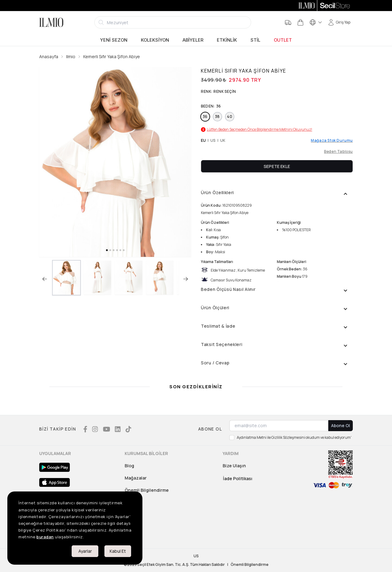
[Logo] (51, 22)
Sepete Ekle (277, 166)
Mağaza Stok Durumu (332, 141)
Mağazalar (136, 478)
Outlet (283, 40)
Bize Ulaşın (234, 466)
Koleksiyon (155, 40)
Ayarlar (85, 551)
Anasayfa (49, 56)
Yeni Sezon (114, 40)
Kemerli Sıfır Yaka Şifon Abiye (112, 56)
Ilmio (71, 56)
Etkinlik (227, 40)
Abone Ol (341, 425)
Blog (129, 466)
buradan (45, 537)
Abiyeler (193, 40)
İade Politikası (238, 478)
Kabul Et (118, 551)
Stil (255, 40)
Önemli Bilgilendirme (147, 490)
